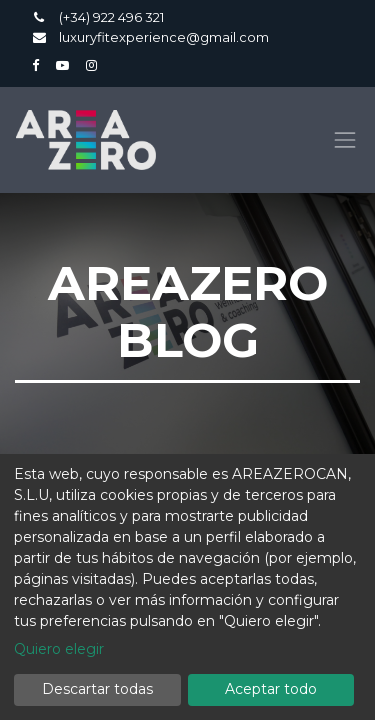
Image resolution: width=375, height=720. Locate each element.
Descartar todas (97, 689)
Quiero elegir (59, 649)
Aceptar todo (271, 689)
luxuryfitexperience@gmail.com (164, 37)
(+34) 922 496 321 (113, 17)
